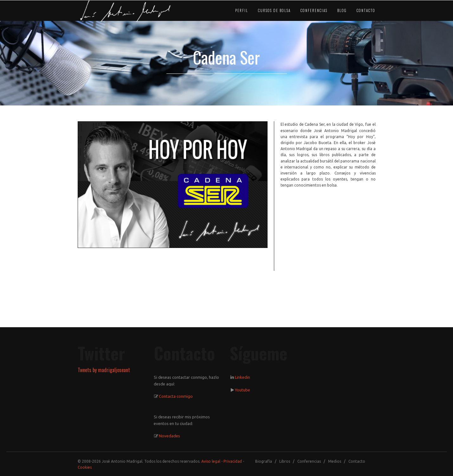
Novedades (169, 436)
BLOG (342, 10)
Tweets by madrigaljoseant (104, 370)
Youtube (243, 390)
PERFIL (242, 10)
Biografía (264, 461)
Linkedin (243, 377)
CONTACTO (366, 10)
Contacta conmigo (176, 396)
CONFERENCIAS (314, 10)
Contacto (357, 461)
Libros (285, 461)
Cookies (85, 467)
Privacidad (233, 461)
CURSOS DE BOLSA (274, 10)
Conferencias (309, 461)
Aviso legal (211, 461)
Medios (335, 461)
